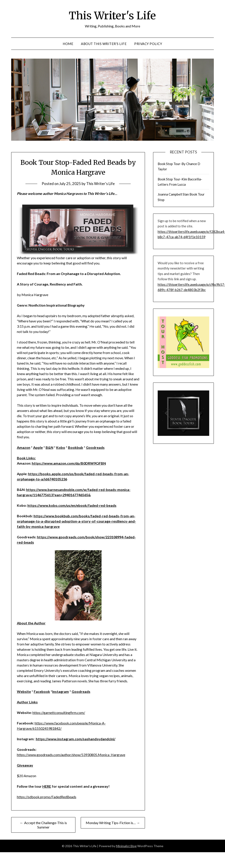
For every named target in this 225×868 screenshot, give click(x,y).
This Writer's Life (112, 16)
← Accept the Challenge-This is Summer (43, 825)
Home (68, 44)
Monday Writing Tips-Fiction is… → (113, 823)
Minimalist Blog (126, 846)
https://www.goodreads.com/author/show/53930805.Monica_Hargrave (71, 755)
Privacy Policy (148, 44)
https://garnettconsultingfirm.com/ (59, 713)
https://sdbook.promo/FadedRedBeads (47, 797)
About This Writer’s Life (104, 44)
